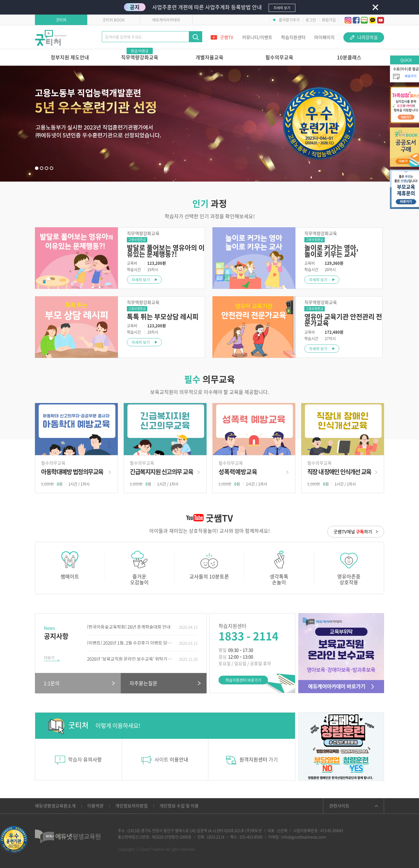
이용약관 (95, 806)
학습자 (78, 759)
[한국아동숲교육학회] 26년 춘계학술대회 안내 (129, 627)
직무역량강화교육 (140, 55)
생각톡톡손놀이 (279, 568)
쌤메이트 (70, 565)
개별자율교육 (210, 57)
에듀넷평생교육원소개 (55, 806)
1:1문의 (52, 683)
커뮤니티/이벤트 (257, 37)
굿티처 (61, 20)
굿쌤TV (222, 37)
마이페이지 (324, 37)
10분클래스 (349, 57)
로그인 (311, 20)
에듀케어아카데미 (166, 20)
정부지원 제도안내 (70, 57)
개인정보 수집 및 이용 (179, 806)
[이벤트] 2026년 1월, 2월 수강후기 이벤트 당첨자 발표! (131, 643)
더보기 (49, 657)
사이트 (165, 760)
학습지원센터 (293, 37)
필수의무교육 (279, 57)
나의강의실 (364, 37)
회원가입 (329, 20)
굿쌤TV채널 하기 (353, 532)
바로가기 (76, 475)
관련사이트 (339, 806)
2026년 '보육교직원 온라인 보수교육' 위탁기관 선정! (131, 659)
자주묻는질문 (143, 683)
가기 (252, 760)
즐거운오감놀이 (140, 568)
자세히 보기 (141, 279)
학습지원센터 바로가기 (243, 680)
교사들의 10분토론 (209, 565)
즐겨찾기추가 (286, 20)
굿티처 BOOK (113, 20)
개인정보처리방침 (132, 806)
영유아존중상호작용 (349, 568)
